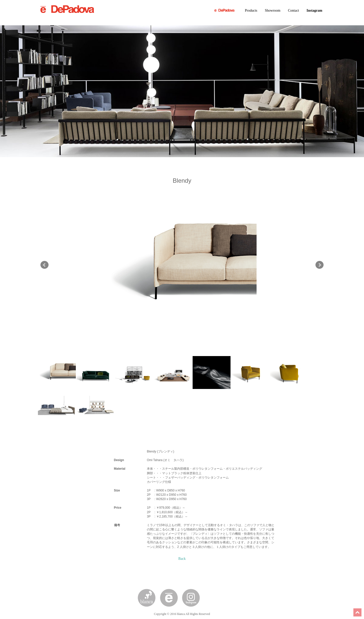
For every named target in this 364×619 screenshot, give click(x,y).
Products (251, 11)
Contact (293, 11)
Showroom (273, 11)
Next (320, 265)
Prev (44, 265)
